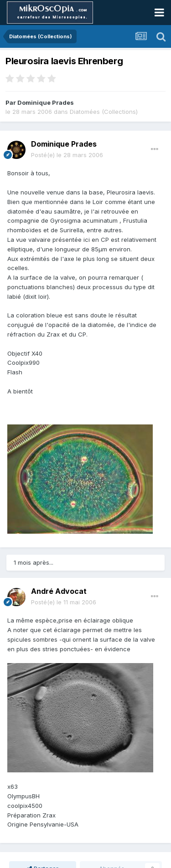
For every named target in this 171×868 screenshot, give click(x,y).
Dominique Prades (46, 102)
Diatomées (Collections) (104, 112)
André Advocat (59, 591)
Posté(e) (67, 155)
